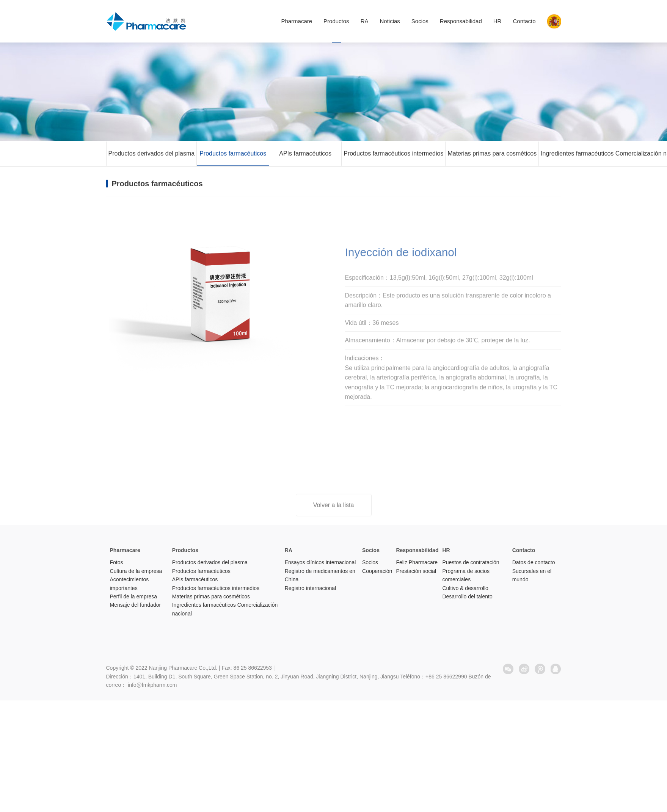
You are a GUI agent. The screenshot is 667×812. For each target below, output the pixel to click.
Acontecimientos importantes (129, 584)
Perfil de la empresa (134, 596)
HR (498, 21)
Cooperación (377, 571)
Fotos (117, 562)
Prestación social (416, 571)
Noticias (390, 21)
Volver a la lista (334, 509)
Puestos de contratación (471, 562)
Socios (420, 21)
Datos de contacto (534, 562)
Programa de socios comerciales (466, 575)
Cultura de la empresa (136, 571)
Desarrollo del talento (467, 596)
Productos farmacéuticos (233, 154)
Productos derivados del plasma (152, 154)
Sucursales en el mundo (532, 575)
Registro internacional (310, 588)
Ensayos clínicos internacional (320, 562)
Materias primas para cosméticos (492, 154)
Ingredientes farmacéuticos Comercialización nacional (225, 609)
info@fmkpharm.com (152, 685)
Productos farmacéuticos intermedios (393, 154)
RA (365, 21)
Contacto (524, 21)
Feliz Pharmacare (417, 562)
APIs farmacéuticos (305, 154)
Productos (336, 21)
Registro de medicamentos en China (320, 575)
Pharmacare (297, 21)
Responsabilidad (461, 21)
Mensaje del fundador (136, 605)
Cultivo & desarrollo (465, 588)
